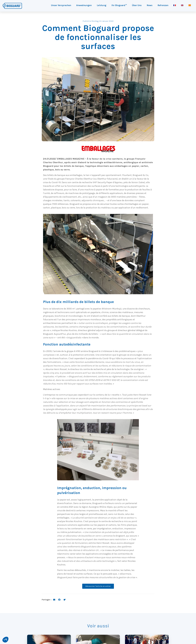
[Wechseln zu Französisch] (175, 5)
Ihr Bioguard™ (119, 5)
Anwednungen (84, 5)
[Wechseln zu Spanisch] (190, 5)
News (150, 5)
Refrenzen (163, 5)
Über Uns (137, 5)
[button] (5, 640)
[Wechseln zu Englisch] (182, 5)
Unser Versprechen (61, 5)
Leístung (102, 5)
